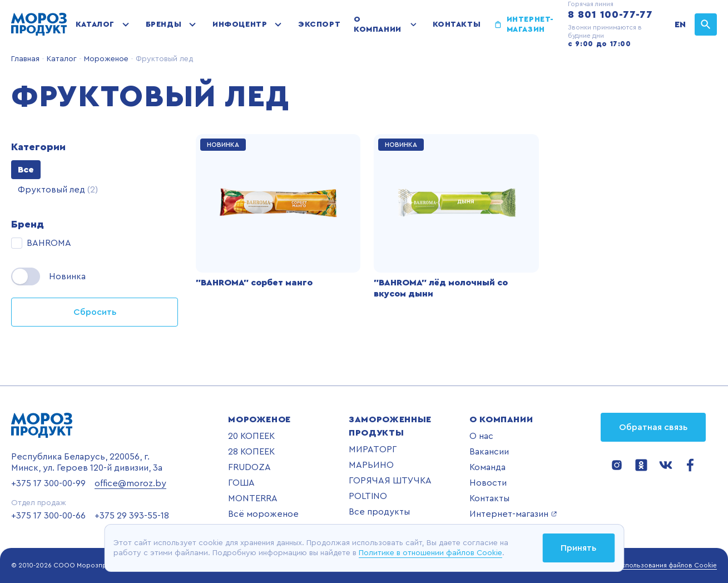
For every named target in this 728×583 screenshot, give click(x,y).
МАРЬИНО (371, 465)
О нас (481, 436)
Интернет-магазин (530, 24)
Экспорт (319, 24)
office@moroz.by (130, 483)
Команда (487, 467)
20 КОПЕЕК (251, 436)
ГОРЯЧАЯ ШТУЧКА (390, 481)
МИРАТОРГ (373, 449)
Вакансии (489, 452)
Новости (488, 483)
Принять (578, 548)
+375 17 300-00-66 (48, 516)
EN (680, 24)
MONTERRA (253, 498)
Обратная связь (653, 427)
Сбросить (95, 312)
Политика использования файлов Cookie (652, 565)
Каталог (95, 24)
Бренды (164, 24)
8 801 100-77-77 (610, 14)
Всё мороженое (263, 514)
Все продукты (379, 512)
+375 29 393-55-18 (132, 516)
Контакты (457, 24)
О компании (377, 24)
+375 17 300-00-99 (48, 483)
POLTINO (368, 496)
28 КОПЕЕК (251, 452)
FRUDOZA (249, 467)
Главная (25, 59)
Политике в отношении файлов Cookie (430, 553)
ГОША (241, 483)
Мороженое (105, 59)
